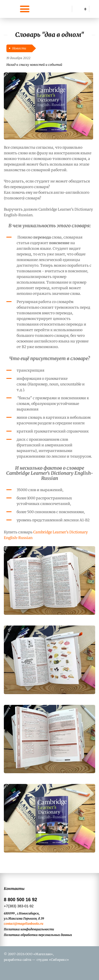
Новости (19, 48)
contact (9, 924)
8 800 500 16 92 (20, 900)
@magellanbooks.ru (29, 924)
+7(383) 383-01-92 (19, 906)
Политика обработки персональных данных (38, 935)
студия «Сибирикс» (53, 960)
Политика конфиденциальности (29, 929)
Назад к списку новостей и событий (34, 65)
